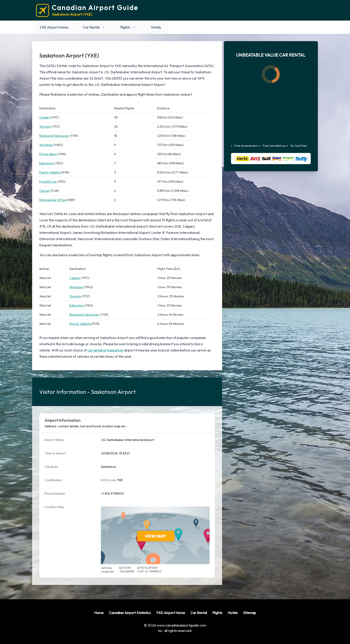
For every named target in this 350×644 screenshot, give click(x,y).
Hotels (156, 27)
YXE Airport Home (54, 27)
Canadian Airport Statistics (130, 613)
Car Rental (94, 27)
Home (99, 613)
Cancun (45, 191)
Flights (128, 27)
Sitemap (250, 613)
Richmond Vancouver (54, 136)
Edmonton (47, 163)
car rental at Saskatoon (105, 350)
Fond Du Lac (48, 182)
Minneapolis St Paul (53, 200)
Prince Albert (48, 154)
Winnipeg (46, 145)
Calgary (45, 117)
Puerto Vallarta (50, 172)
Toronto (45, 127)
